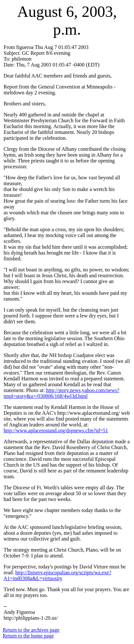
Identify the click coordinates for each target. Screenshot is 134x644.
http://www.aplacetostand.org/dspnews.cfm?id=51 (56, 430)
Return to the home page (28, 636)
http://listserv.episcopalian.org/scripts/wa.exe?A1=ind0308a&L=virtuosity (57, 575)
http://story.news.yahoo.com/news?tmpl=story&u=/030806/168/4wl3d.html (61, 393)
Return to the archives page (31, 630)
